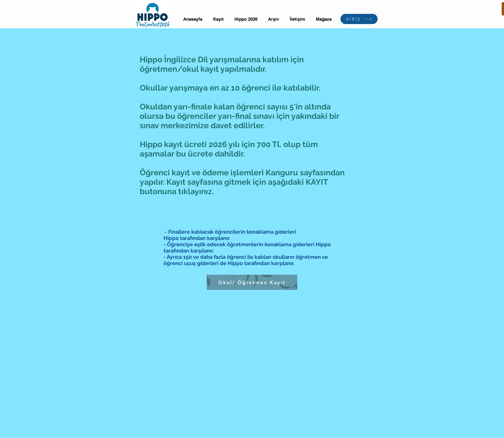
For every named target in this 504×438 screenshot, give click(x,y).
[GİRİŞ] (359, 19)
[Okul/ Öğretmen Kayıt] (252, 282)
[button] (219, 19)
